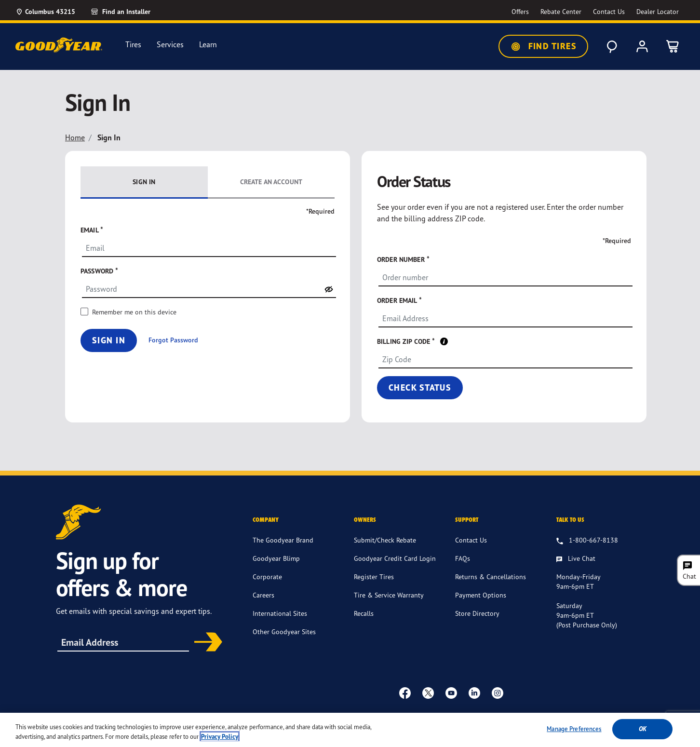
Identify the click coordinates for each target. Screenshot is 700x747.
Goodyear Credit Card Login (395, 558)
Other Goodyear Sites (284, 632)
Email (90, 230)
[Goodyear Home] (59, 45)
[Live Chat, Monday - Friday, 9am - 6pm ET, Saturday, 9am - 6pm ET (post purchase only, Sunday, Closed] (576, 559)
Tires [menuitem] (133, 45)
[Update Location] (45, 12)
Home (75, 137)
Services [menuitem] (170, 45)
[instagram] (498, 693)
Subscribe (205, 643)
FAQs (463, 558)
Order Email (398, 300)
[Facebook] (405, 693)
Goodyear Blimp (276, 558)
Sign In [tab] (144, 182)
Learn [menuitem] (208, 45)
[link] (132, 12)
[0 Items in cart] (673, 46)
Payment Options (481, 595)
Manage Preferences (574, 733)
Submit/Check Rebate (385, 540)
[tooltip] (444, 341)
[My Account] (642, 46)
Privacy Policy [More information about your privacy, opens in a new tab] (220, 740)
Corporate (267, 577)
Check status (420, 387)
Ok (643, 733)
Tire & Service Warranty (389, 595)
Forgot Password (173, 340)
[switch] (329, 289)
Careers (263, 595)
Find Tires (543, 46)
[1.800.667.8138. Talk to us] (587, 541)
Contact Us (471, 540)
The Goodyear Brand (283, 540)
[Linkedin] (474, 693)
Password (98, 271)
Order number (402, 259)
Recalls (364, 613)
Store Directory (477, 613)
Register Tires (374, 577)
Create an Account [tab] (271, 182)
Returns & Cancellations (491, 577)
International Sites (280, 613)
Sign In (109, 340)
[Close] (685, 733)
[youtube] (451, 693)
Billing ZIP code (404, 341)
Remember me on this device (134, 312)
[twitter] (428, 693)
